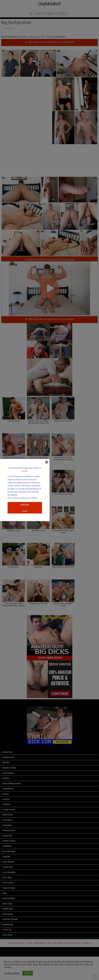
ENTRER (25, 505)
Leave (25, 511)
